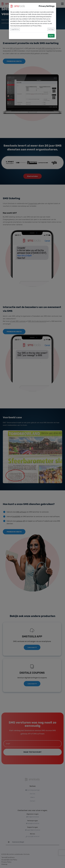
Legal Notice (15, 29)
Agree (51, 36)
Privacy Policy (37, 26)
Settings (51, 29)
